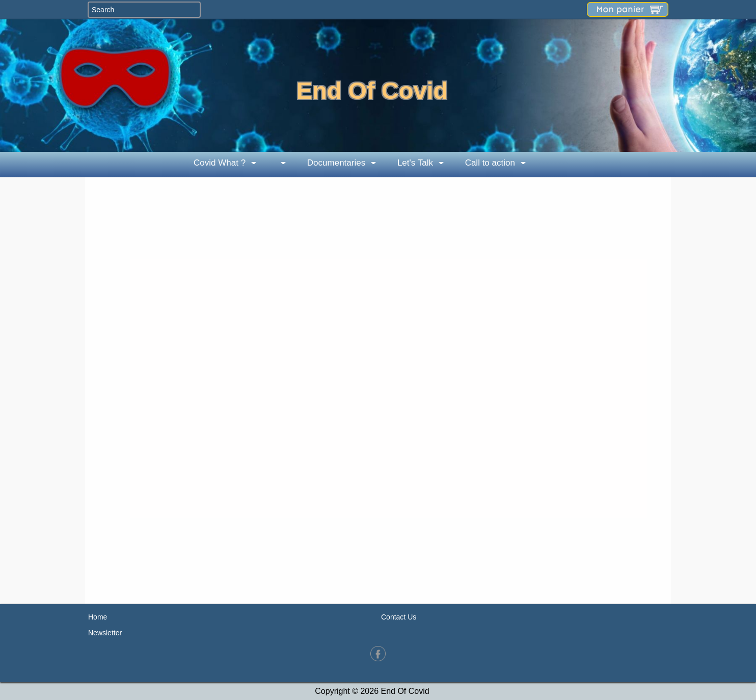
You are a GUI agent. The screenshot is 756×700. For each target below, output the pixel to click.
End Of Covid (372, 90)
